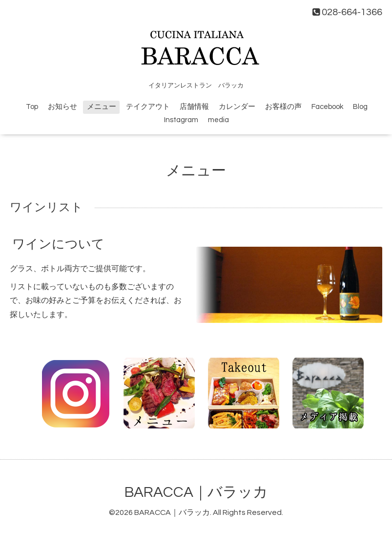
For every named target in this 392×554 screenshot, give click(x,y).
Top (32, 107)
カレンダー (237, 107)
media (218, 120)
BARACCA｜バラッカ (196, 492)
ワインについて (58, 244)
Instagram (181, 120)
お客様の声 (283, 107)
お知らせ (62, 107)
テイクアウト (148, 107)
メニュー (102, 107)
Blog (360, 107)
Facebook (327, 107)
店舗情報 (194, 107)
